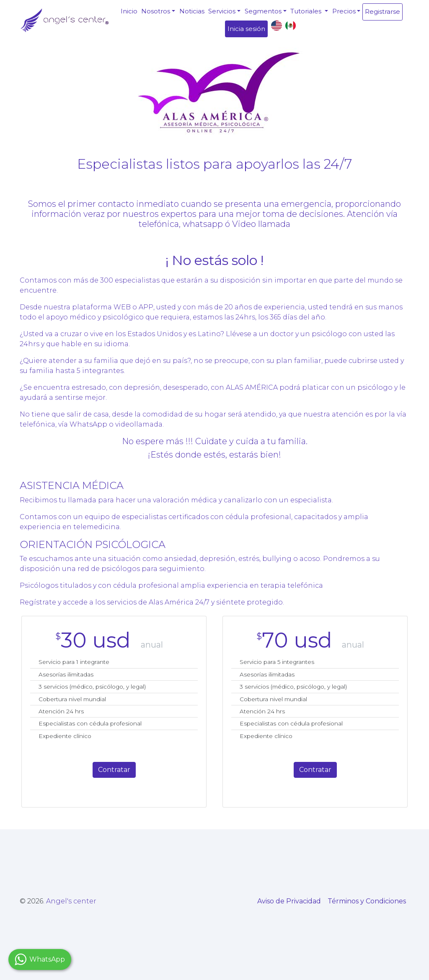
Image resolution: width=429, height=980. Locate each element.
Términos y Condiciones (367, 901)
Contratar (114, 770)
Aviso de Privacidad (289, 901)
